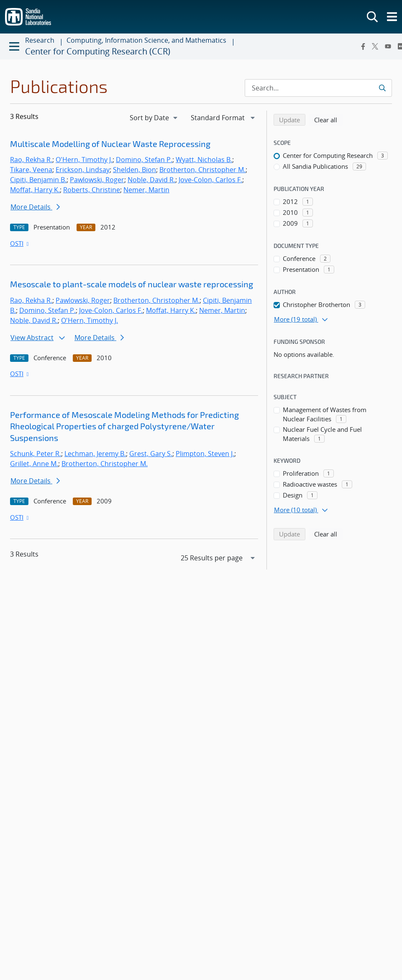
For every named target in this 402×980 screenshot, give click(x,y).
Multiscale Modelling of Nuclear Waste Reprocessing (110, 144)
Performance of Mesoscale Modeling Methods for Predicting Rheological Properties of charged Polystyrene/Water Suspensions (124, 426)
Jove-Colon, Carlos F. (210, 180)
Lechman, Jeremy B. (95, 454)
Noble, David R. (151, 180)
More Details (35, 207)
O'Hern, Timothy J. (84, 160)
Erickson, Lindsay (83, 170)
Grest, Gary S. (151, 454)
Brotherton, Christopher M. (202, 170)
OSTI (20, 243)
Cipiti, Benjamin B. (38, 180)
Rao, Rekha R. (31, 160)
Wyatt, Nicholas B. (204, 160)
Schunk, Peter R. (36, 454)
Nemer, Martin (146, 190)
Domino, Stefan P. (144, 160)
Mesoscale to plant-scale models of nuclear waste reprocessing (132, 284)
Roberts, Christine (92, 190)
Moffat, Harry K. (35, 190)
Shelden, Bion (134, 170)
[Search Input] (318, 88)
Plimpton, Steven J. (205, 454)
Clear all (328, 119)
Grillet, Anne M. (34, 464)
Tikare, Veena (31, 170)
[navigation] (154, 118)
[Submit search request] (382, 88)
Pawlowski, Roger (97, 180)
